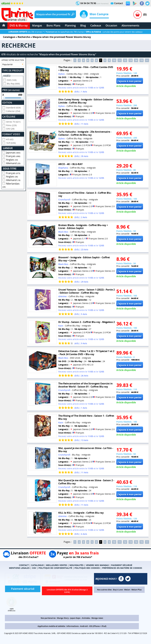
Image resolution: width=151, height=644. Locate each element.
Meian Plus (136, 590)
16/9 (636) (11, 142)
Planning (70, 25)
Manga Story (63, 618)
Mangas (37, 25)
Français (13, 156)
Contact (119, 3)
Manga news (97, 618)
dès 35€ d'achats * (26, 32)
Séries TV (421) (13, 121)
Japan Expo (75, 618)
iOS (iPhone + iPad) (98, 626)
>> (147, 60)
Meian (127, 590)
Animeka (86, 618)
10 (114, 60)
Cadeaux (96, 25)
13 (131, 60)
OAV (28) (10, 128)
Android (84, 626)
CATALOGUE (37, 565)
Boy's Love (118, 590)
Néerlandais (11, 185)
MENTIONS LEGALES (19, 568)
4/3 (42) (10, 139)
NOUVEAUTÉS (76, 565)
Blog (83, 25)
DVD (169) (12, 80)
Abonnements (130, 25)
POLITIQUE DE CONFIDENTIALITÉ (55, 568)
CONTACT (24, 565)
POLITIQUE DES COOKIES (87, 568)
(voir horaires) (103, 3)
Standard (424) (13, 107)
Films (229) (11, 125)
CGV (34, 568)
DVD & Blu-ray (19, 25)
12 (125, 60)
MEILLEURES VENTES (57, 565)
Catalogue (9, 37)
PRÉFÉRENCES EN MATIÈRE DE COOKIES (122, 568)
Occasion (111, 25)
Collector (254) (13, 111)
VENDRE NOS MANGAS (97, 565)
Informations (73, 626)
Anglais (12, 159)
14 (136, 60)
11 (120, 60)
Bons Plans (53, 25)
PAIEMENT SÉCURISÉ (122, 565)
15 (142, 60)
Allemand (13, 163)
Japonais (13, 152)
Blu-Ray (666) (13, 83)
